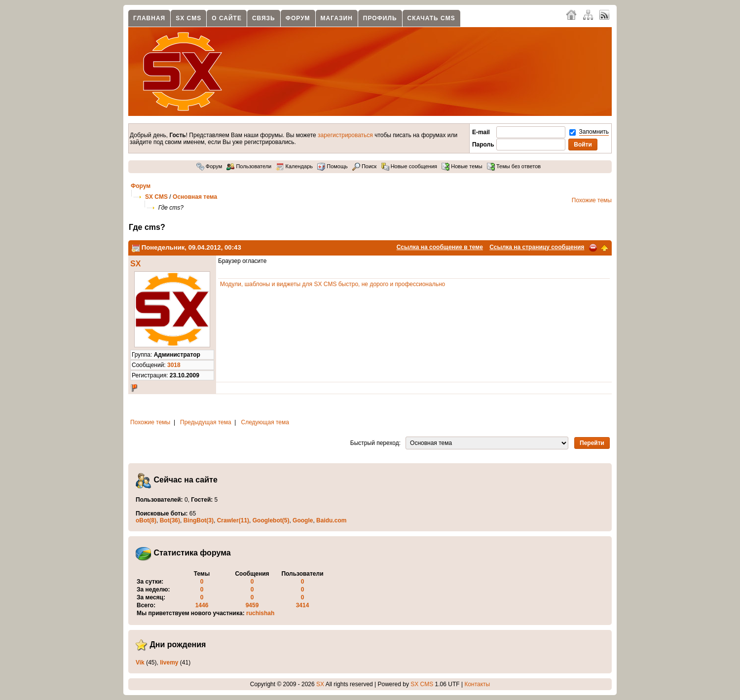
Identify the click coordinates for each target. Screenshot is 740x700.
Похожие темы (592, 200)
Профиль (380, 18)
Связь (264, 18)
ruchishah (260, 613)
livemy (169, 663)
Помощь (333, 166)
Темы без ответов (514, 166)
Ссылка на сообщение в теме (440, 247)
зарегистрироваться (345, 135)
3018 (174, 365)
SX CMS (188, 18)
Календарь (294, 166)
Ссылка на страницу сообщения (537, 247)
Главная (149, 18)
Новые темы (462, 166)
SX (135, 264)
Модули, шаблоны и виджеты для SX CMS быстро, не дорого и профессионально (333, 284)
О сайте (227, 18)
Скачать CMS (431, 18)
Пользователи (249, 166)
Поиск (365, 166)
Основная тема (195, 197)
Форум (298, 18)
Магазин (337, 18)
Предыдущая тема (206, 422)
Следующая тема (265, 422)
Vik (140, 663)
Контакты (477, 684)
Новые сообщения (409, 166)
